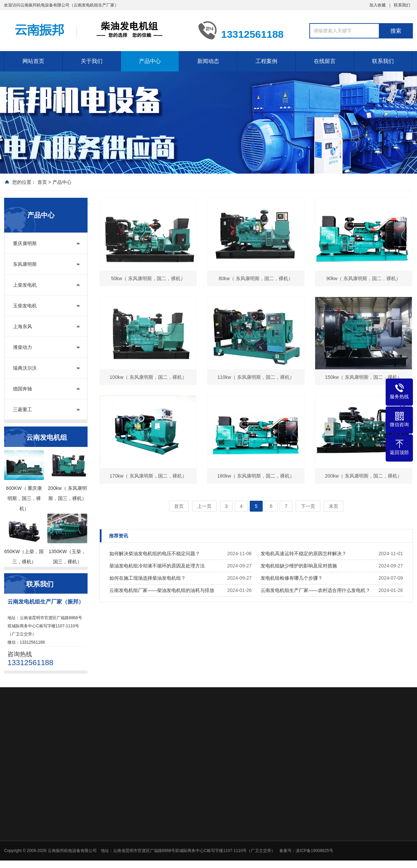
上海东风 (22, 326)
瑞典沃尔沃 (25, 368)
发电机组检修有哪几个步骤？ (292, 578)
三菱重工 (22, 409)
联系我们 (402, 5)
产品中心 (150, 61)
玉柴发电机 (25, 306)
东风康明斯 (25, 264)
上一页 (204, 506)
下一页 (308, 506)
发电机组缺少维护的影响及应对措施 (299, 566)
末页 (334, 506)
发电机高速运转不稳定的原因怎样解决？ (304, 553)
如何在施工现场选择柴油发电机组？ (148, 578)
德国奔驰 (22, 389)
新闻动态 (208, 61)
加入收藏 (377, 5)
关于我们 (92, 61)
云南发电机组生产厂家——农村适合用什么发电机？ (315, 590)
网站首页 (33, 61)
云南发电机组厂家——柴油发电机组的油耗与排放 (162, 590)
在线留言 (325, 61)
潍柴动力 (22, 347)
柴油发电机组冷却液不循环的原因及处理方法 (157, 566)
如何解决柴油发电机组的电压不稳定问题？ (155, 553)
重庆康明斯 (25, 243)
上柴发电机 (25, 285)
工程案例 (266, 61)
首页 (42, 182)
